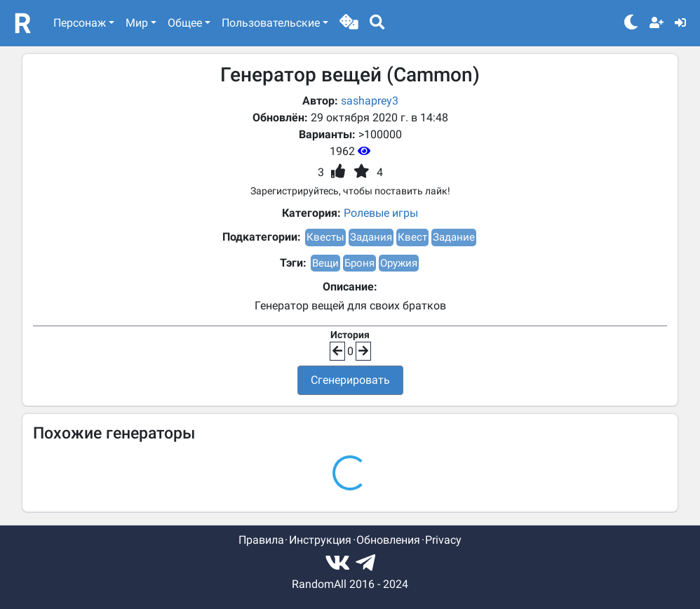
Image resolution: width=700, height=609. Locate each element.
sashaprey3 (370, 101)
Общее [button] (185, 23)
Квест (412, 237)
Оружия (399, 263)
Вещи (325, 263)
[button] (349, 23)
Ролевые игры (381, 213)
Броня (359, 263)
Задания (371, 237)
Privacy (443, 540)
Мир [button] (137, 23)
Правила (261, 540)
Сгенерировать (350, 380)
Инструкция (320, 540)
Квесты (325, 237)
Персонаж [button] (80, 23)
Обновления (388, 540)
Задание (454, 237)
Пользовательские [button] (271, 23)
